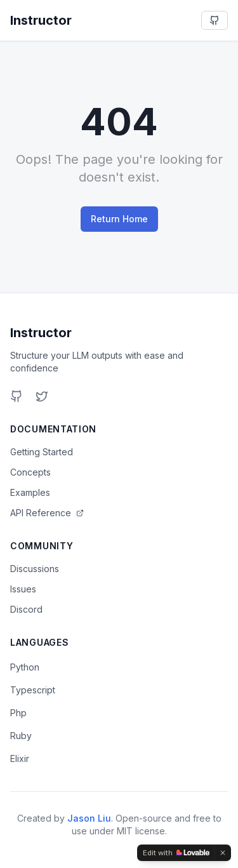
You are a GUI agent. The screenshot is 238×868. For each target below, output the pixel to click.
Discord (26, 609)
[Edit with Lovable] (176, 853)
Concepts (30, 472)
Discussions (35, 569)
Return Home (119, 219)
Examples (30, 492)
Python (25, 667)
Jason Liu (89, 818)
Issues (23, 589)
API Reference (47, 513)
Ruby (21, 736)
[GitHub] (17, 396)
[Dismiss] (223, 853)
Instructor (41, 333)
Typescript (33, 690)
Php (18, 713)
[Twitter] (42, 396)
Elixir (20, 758)
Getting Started (42, 452)
